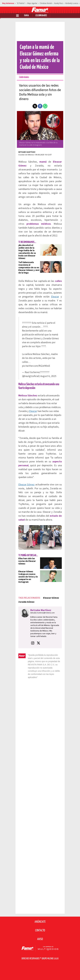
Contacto (40, 930)
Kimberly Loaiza (72, 3)
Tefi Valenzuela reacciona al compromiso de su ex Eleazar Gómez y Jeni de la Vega (29, 268)
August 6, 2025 (48, 376)
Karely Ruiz (59, 3)
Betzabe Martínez (27, 152)
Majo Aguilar (32, 3)
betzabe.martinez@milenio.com (43, 613)
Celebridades (41, 16)
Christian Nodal (46, 3)
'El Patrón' (21, 3)
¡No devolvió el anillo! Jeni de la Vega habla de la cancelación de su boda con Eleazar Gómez (27, 252)
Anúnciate (40, 922)
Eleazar (55, 297)
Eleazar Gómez (27, 485)
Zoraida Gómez (26, 602)
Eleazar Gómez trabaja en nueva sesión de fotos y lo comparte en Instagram (28, 577)
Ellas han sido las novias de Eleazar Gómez (27, 561)
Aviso (40, 939)
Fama (27, 16)
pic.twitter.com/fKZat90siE (36, 366)
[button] (35, 106)
